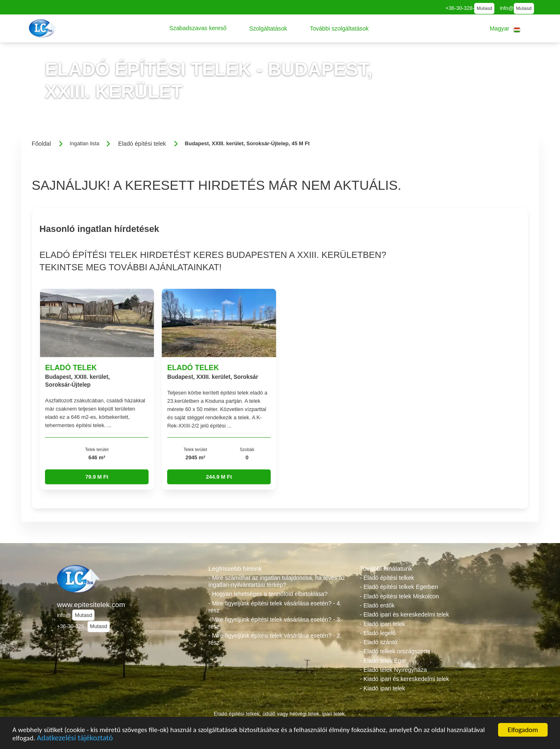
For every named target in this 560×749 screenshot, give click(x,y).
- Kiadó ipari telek (383, 688)
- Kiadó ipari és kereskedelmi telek (404, 679)
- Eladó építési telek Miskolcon (399, 596)
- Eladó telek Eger (383, 661)
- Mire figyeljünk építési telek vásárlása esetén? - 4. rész (275, 607)
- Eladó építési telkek (387, 578)
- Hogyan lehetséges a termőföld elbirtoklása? (268, 594)
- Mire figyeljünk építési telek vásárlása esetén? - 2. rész (275, 639)
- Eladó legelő (378, 633)
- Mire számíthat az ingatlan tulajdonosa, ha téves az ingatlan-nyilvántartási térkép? (277, 581)
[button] (198, 28)
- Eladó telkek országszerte (395, 651)
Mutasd (484, 8)
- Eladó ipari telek (383, 624)
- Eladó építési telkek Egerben (399, 587)
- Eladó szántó (379, 642)
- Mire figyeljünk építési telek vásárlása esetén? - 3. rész (275, 623)
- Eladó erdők (377, 605)
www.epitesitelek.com (91, 605)
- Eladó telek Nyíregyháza (393, 670)
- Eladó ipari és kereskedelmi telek (404, 614)
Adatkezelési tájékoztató (75, 739)
